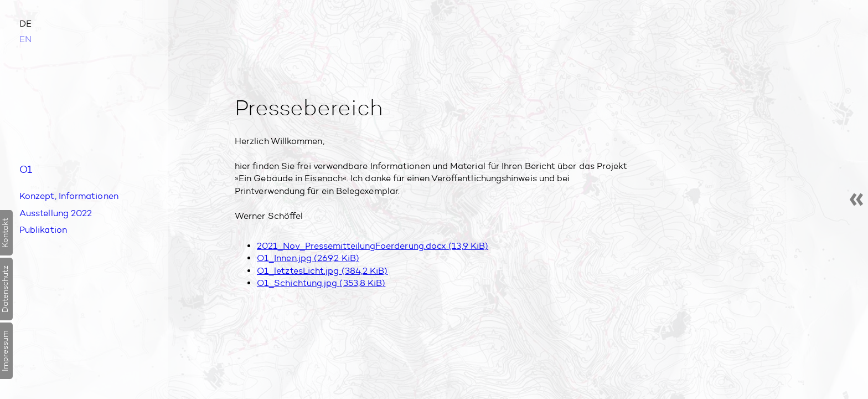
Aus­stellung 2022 (56, 215)
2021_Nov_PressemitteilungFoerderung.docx (373, 246)
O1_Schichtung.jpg (321, 283)
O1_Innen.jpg (308, 258)
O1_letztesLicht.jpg (322, 271)
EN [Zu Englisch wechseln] (25, 39)
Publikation (43, 231)
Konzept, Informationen (69, 198)
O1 (27, 170)
